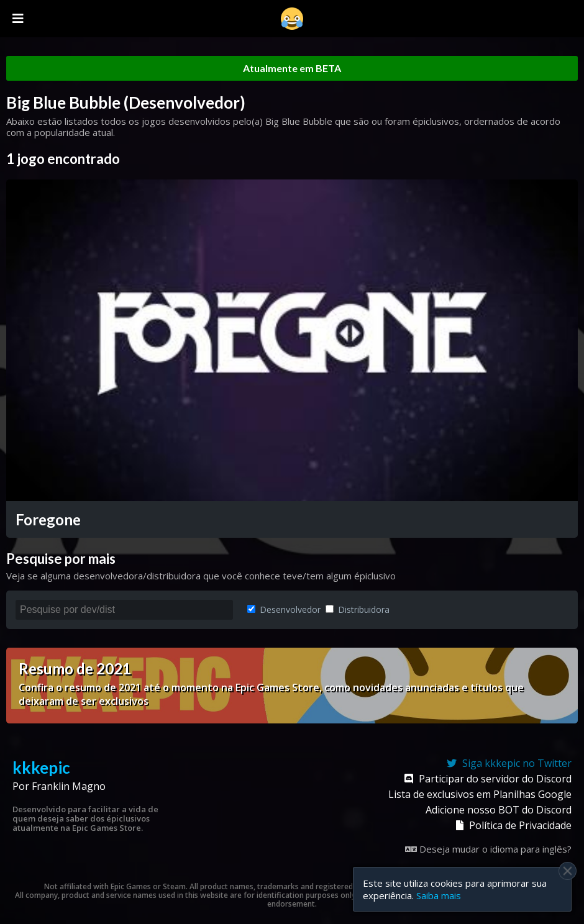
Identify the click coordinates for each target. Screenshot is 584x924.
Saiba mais (439, 895)
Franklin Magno (69, 786)
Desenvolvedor (284, 609)
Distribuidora (358, 609)
